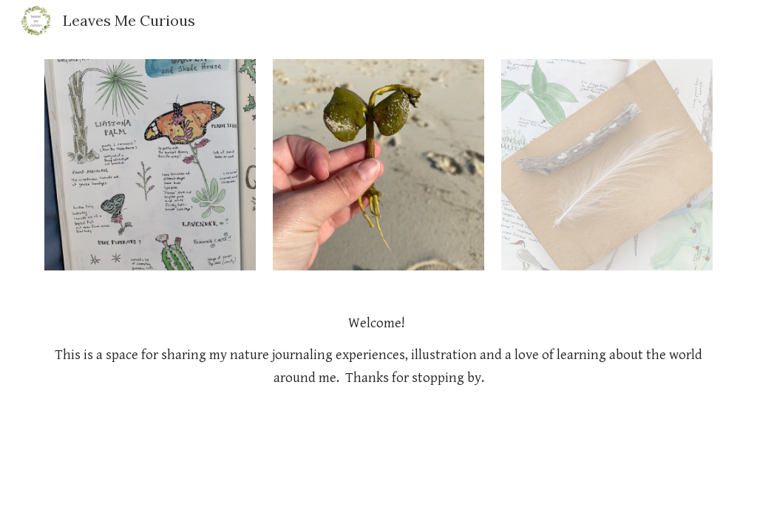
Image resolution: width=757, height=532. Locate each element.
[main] (379, 351)
